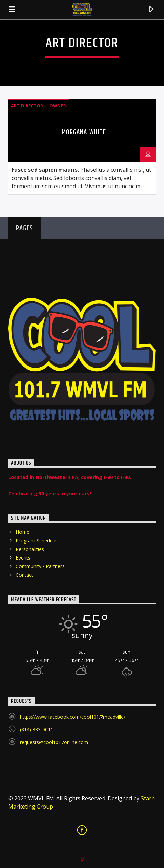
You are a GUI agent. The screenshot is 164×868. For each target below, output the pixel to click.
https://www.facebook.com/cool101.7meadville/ (73, 717)
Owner (58, 106)
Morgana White (84, 132)
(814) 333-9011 (37, 729)
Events (23, 558)
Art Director (27, 106)
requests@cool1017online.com (54, 742)
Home (23, 532)
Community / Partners (40, 566)
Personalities (30, 549)
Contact (24, 575)
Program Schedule (36, 541)
